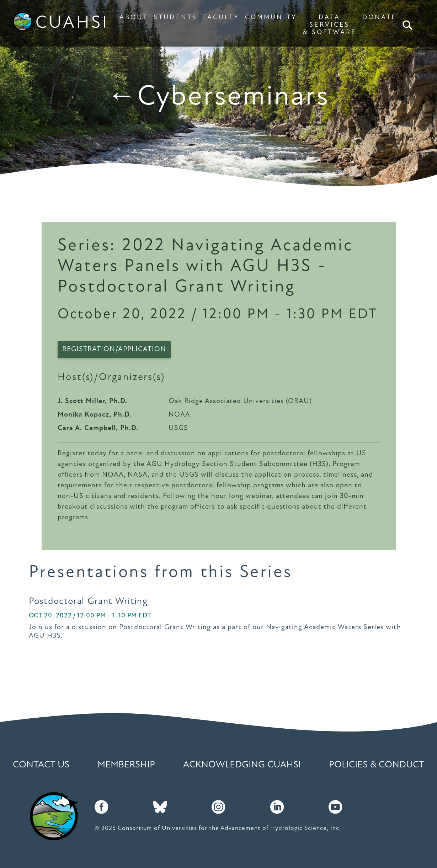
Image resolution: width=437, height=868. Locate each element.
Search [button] (408, 25)
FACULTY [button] (221, 18)
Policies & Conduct (377, 765)
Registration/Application (114, 349)
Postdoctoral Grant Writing (88, 602)
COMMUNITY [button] (271, 18)
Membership (126, 765)
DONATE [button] (379, 18)
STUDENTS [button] (175, 18)
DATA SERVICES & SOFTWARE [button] (330, 25)
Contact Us (41, 765)
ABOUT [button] (134, 18)
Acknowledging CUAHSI (242, 765)
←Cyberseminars (219, 97)
